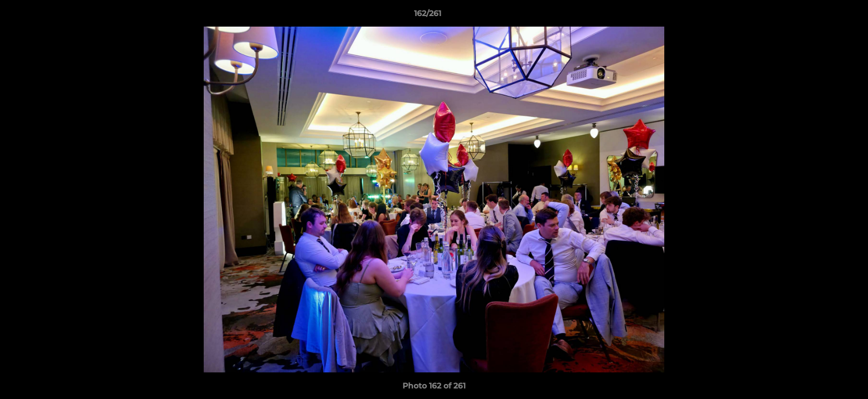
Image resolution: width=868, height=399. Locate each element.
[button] (821, 16)
